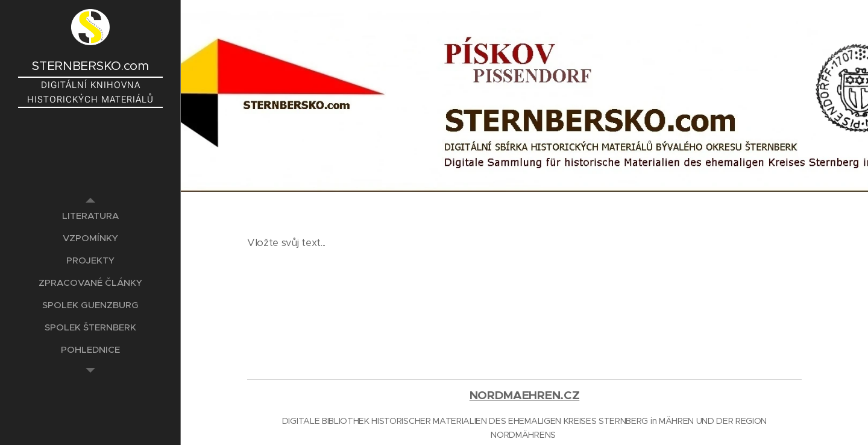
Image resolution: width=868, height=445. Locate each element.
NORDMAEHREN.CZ (525, 395)
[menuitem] (90, 216)
